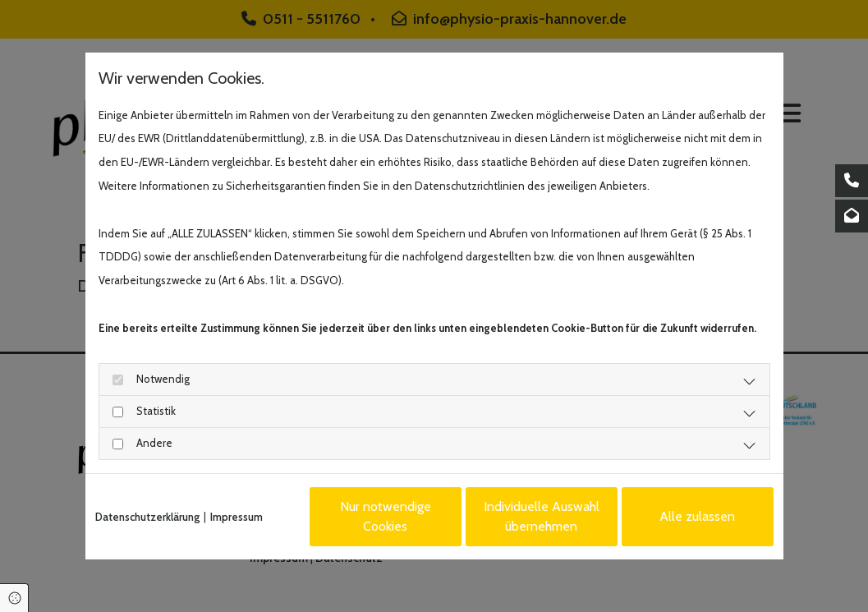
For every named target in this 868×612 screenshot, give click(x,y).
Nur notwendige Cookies (386, 516)
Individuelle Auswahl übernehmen (542, 516)
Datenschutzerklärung (147, 517)
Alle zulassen (697, 516)
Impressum (237, 517)
